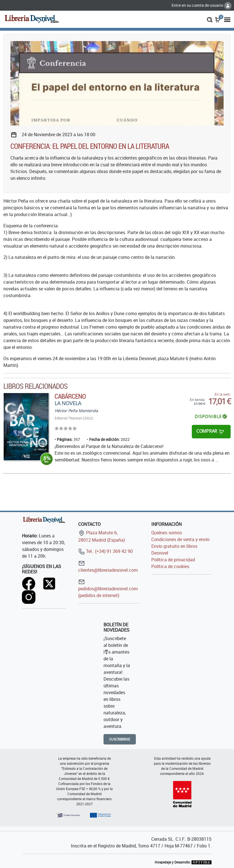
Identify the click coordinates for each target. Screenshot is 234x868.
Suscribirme (120, 739)
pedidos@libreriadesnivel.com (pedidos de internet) (108, 588)
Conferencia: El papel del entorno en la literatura (90, 146)
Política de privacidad (173, 560)
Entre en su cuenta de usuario (202, 5)
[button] (210, 19)
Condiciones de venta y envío (180, 539)
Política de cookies (170, 566)
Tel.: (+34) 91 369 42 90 (105, 551)
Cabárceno (70, 396)
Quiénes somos (167, 533)
